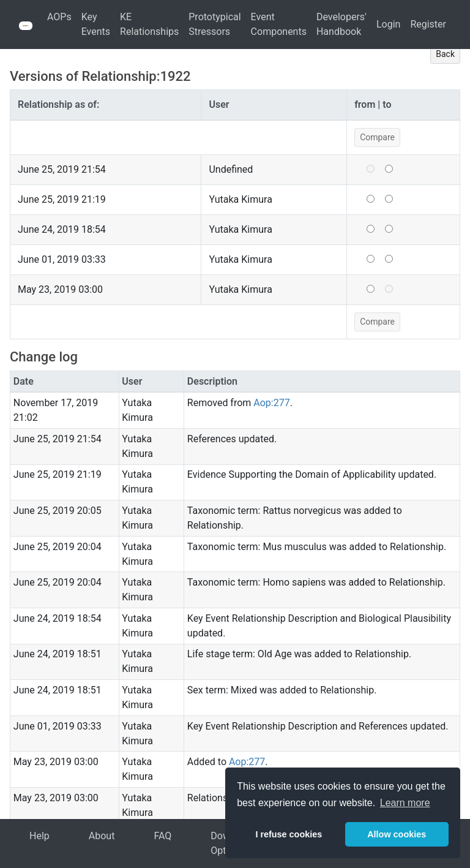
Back (445, 54)
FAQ (162, 836)
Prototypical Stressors (214, 24)
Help (39, 836)
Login (388, 24)
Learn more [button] (405, 803)
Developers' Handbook (341, 24)
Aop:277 (271, 403)
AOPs (59, 17)
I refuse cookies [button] (289, 834)
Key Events (96, 24)
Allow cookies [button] (397, 834)
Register (428, 24)
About (102, 836)
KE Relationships (149, 24)
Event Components (279, 24)
